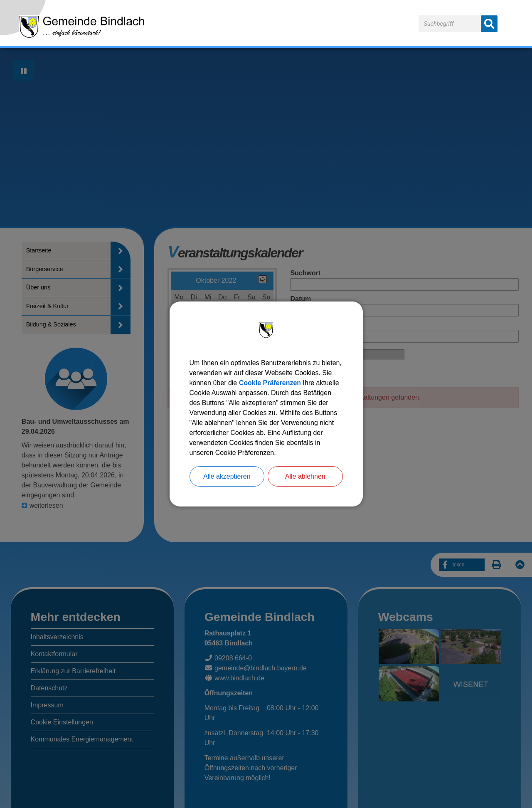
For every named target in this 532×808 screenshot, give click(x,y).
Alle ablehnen (305, 476)
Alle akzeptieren (227, 476)
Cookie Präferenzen (270, 383)
